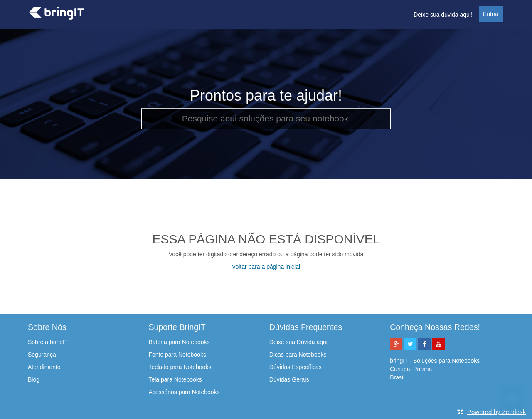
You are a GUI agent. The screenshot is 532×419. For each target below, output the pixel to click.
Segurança (42, 355)
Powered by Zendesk (496, 412)
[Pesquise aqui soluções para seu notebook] (266, 119)
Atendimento (44, 367)
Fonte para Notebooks (177, 355)
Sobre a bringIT (48, 342)
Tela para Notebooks (175, 379)
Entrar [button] (491, 14)
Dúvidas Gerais (289, 379)
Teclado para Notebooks (180, 367)
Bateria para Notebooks (179, 342)
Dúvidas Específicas (296, 367)
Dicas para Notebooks (298, 355)
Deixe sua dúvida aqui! (443, 15)
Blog (34, 379)
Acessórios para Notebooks (184, 392)
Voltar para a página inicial (266, 267)
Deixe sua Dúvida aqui (298, 342)
